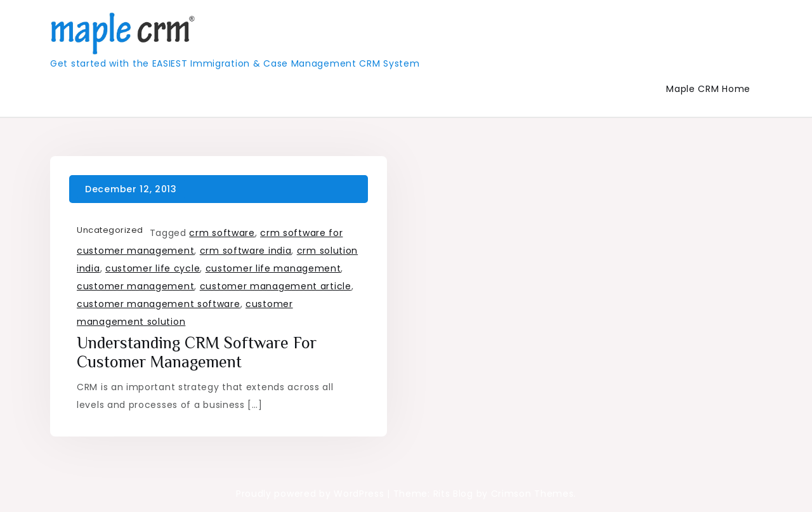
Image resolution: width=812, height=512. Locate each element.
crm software (222, 233)
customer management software (159, 304)
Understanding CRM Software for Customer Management (197, 352)
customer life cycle (153, 268)
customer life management (273, 268)
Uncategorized (110, 230)
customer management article (276, 286)
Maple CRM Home (708, 89)
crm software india (246, 251)
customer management (135, 286)
